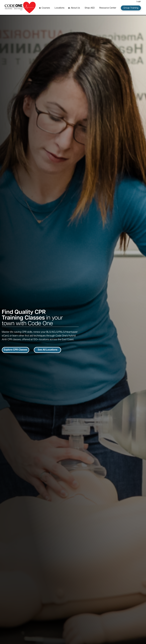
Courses (46, 8)
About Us (75, 8)
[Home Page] (20, 7)
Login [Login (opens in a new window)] (139, 2)
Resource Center (108, 8)
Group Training (131, 8)
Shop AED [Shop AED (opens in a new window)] (90, 8)
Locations (60, 8)
